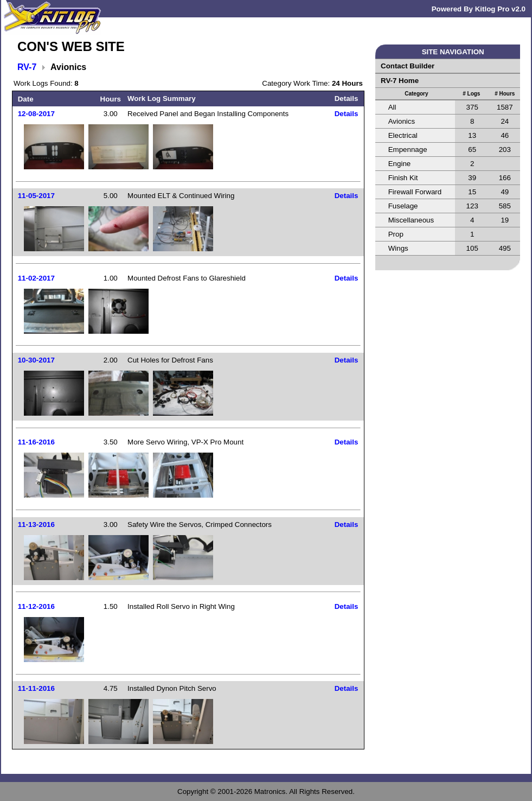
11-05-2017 (36, 196)
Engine (400, 164)
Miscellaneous (411, 220)
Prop (396, 234)
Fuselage (403, 206)
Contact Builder (408, 66)
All (392, 107)
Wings (398, 248)
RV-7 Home (400, 81)
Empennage (408, 150)
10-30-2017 (36, 360)
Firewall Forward (415, 192)
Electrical (403, 135)
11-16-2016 (36, 442)
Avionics (402, 121)
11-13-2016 (36, 525)
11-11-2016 (36, 688)
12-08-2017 (36, 114)
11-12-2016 (36, 606)
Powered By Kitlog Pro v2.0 (479, 9)
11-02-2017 (36, 278)
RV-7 (27, 67)
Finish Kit (403, 178)
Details (347, 114)
